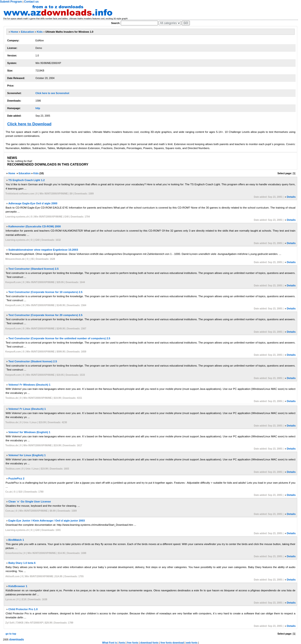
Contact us (31, 2)
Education (27, 32)
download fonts (149, 643)
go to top (11, 634)
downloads (17, 640)
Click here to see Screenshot (52, 93)
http (38, 108)
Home (15, 32)
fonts (122, 643)
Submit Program (11, 2)
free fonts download (172, 643)
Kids (40, 32)
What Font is (110, 643)
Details (291, 197)
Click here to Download (29, 124)
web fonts (192, 643)
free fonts (133, 643)
